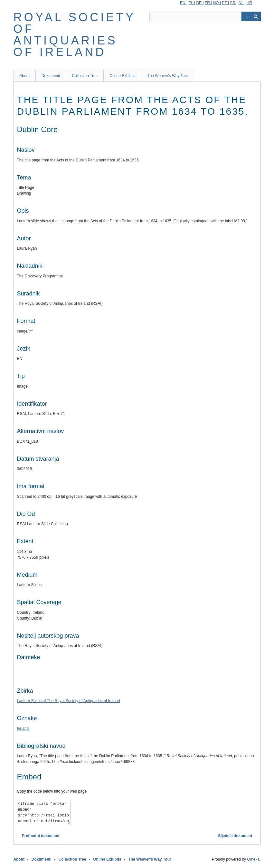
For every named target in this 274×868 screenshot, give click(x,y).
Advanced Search (246, 16)
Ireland (23, 728)
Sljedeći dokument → (237, 836)
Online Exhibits (122, 76)
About (25, 76)
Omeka (253, 859)
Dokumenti (51, 76)
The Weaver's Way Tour (168, 76)
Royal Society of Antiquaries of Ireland (75, 35)
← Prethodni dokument (38, 836)
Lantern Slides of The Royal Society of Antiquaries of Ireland (69, 701)
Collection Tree (85, 76)
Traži (256, 16)
